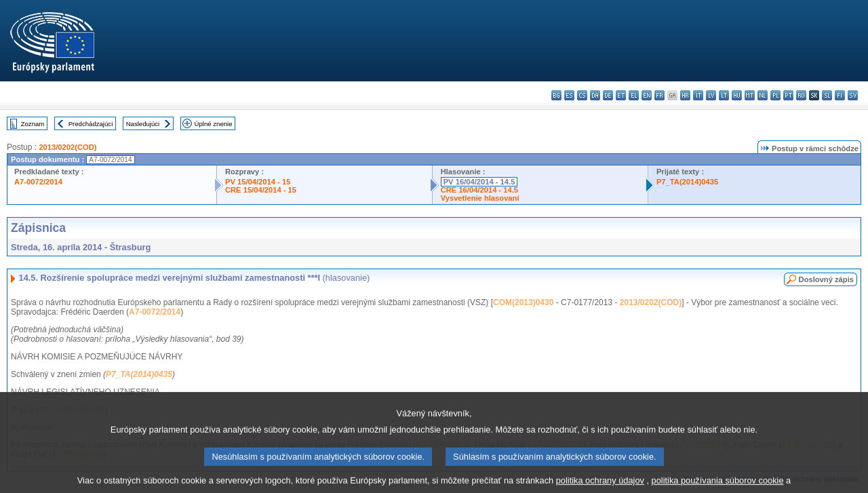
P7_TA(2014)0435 (687, 182)
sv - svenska (853, 95)
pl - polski (775, 95)
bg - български (556, 95)
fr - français (659, 95)
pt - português (788, 95)
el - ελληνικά (634, 95)
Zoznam (33, 124)
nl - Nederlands (763, 95)
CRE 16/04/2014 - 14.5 (479, 190)
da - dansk (595, 95)
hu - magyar (737, 95)
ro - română (801, 95)
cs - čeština (582, 95)
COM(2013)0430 (523, 302)
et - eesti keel (621, 95)
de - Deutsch (608, 95)
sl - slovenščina (827, 95)
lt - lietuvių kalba (724, 95)
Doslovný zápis (826, 279)
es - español (569, 95)
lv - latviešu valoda (711, 95)
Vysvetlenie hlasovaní (480, 198)
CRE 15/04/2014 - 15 (261, 190)
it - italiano (698, 95)
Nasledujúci (143, 124)
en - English (647, 95)
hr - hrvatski (685, 95)
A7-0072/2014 (38, 182)
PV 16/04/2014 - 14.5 (479, 182)
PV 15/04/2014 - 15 (258, 182)
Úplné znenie (214, 124)
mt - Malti (750, 95)
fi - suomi (840, 95)
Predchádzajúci (91, 124)
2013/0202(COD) (67, 147)
